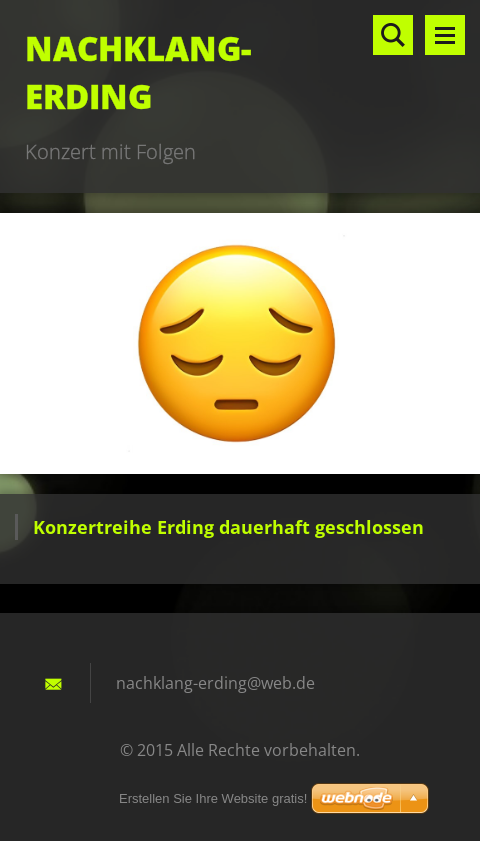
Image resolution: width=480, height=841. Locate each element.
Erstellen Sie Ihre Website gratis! (213, 798)
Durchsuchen (393, 35)
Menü (445, 35)
